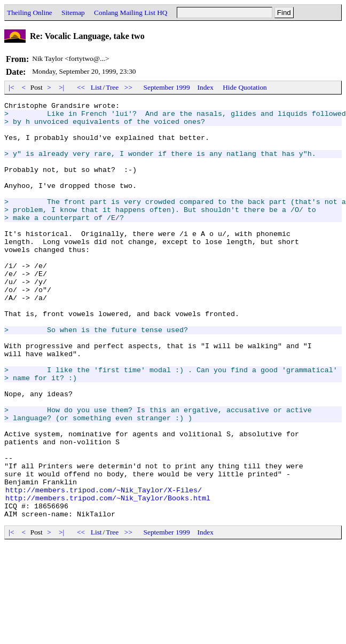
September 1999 (167, 87)
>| (62, 87)
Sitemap (73, 13)
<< (81, 87)
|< (11, 87)
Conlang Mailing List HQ (131, 13)
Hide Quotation (245, 87)
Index (206, 87)
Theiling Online (30, 13)
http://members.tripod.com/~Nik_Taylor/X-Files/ (104, 568)
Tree (112, 87)
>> (129, 87)
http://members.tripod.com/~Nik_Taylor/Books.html (108, 578)
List (96, 87)
